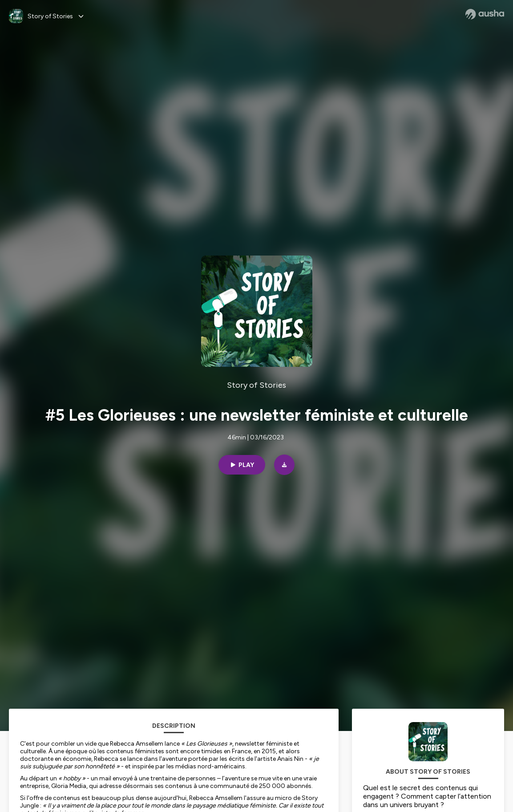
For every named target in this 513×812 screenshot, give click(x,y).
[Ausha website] (485, 14)
